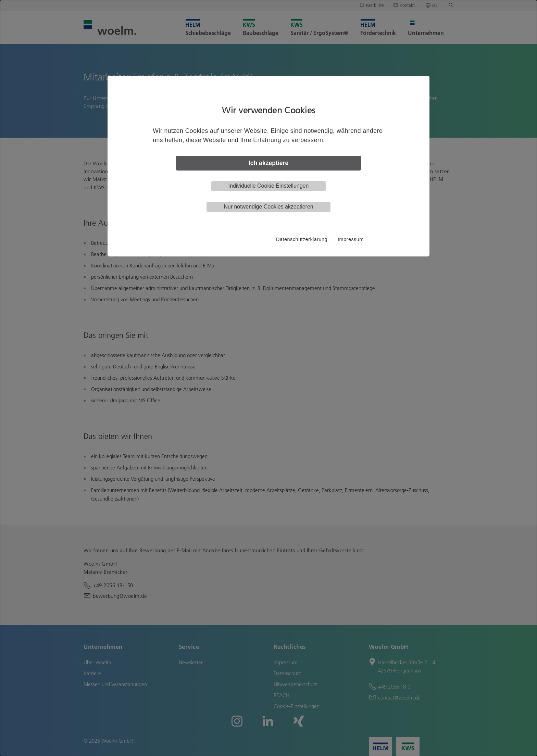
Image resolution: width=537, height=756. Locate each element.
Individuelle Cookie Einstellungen (269, 186)
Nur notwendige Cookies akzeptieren (268, 207)
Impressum (351, 239)
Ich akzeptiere (268, 163)
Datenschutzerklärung (302, 239)
